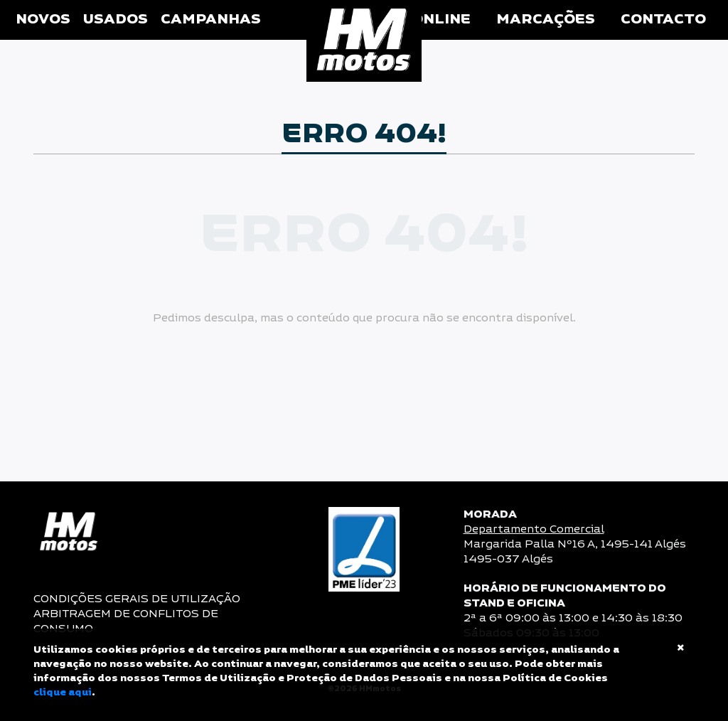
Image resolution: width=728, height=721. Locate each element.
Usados (116, 20)
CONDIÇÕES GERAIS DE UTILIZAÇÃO (137, 599)
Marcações (546, 20)
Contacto (663, 20)
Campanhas (211, 20)
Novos (43, 20)
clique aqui (63, 693)
